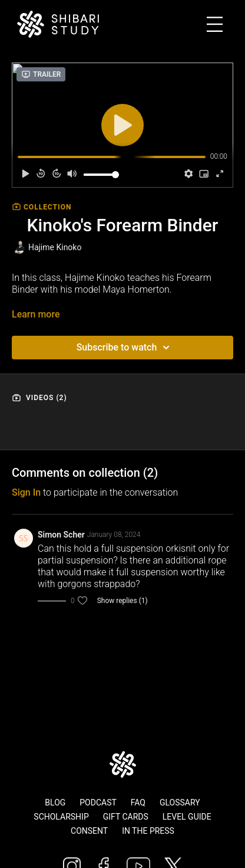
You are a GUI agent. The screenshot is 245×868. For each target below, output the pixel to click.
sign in (26, 492)
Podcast (98, 803)
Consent (89, 831)
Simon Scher (61, 535)
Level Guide (187, 817)
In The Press (148, 831)
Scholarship (61, 817)
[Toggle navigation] (226, 24)
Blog (55, 803)
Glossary (180, 803)
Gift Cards (126, 817)
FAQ (138, 803)
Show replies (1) (122, 601)
